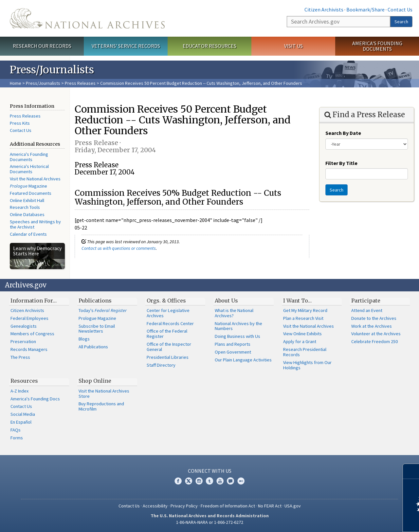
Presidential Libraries (168, 357)
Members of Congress (32, 334)
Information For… (34, 301)
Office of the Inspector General (169, 347)
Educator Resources (209, 46)
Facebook (178, 481)
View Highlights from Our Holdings (307, 365)
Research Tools (25, 207)
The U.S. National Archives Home (87, 18)
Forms (17, 438)
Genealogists (24, 326)
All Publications (93, 347)
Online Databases (27, 214)
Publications (95, 301)
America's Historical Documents (29, 169)
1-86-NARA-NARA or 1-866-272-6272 (210, 522)
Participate (366, 301)
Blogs (84, 339)
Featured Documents (31, 193)
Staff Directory (161, 365)
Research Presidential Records (305, 352)
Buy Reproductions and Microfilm (101, 406)
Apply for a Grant (300, 341)
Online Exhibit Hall (27, 200)
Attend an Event (367, 310)
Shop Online (95, 381)
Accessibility (155, 506)
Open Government (233, 352)
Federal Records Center (170, 323)
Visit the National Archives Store (104, 394)
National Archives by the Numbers (238, 326)
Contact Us (400, 9)
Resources (24, 381)
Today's (103, 310)
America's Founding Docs (35, 399)
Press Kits (20, 123)
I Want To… (297, 301)
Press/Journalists (43, 83)
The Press (20, 357)
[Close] (411, 471)
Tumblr (209, 481)
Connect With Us (210, 471)
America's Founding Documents (377, 46)
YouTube (220, 481)
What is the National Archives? (234, 313)
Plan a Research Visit (303, 318)
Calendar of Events (28, 234)
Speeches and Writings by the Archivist (35, 224)
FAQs (16, 430)
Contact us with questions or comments (119, 248)
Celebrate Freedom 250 (374, 341)
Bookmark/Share (365, 9)
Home (16, 83)
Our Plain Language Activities (243, 360)
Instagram (199, 481)
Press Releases (80, 83)
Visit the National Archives (35, 179)
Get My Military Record (305, 310)
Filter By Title (341, 163)
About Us (226, 301)
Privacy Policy (184, 506)
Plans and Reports (233, 344)
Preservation (23, 341)
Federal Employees (29, 318)
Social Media (23, 414)
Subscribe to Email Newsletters (97, 329)
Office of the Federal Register (167, 334)
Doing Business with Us (237, 336)
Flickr (241, 481)
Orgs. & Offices (166, 301)
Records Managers (29, 349)
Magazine (28, 186)
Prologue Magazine (97, 318)
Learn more (361, 520)
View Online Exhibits (302, 334)
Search (401, 22)
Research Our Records (42, 46)
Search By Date (343, 133)
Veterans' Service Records (126, 46)
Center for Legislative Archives (168, 313)
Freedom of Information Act (228, 506)
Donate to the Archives (374, 318)
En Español (21, 422)
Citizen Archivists (324, 9)
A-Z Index (19, 391)
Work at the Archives (372, 326)
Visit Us (293, 46)
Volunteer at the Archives (376, 334)
